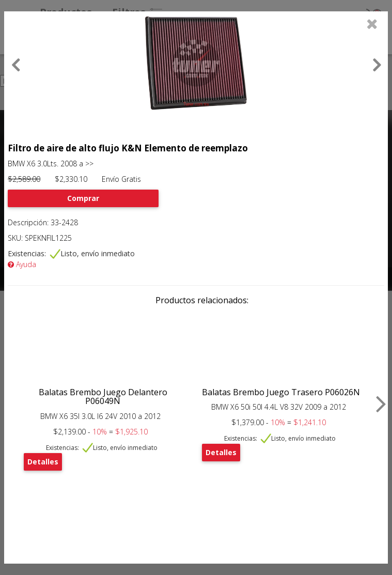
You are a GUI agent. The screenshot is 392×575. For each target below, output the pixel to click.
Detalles (43, 462)
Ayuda (22, 264)
